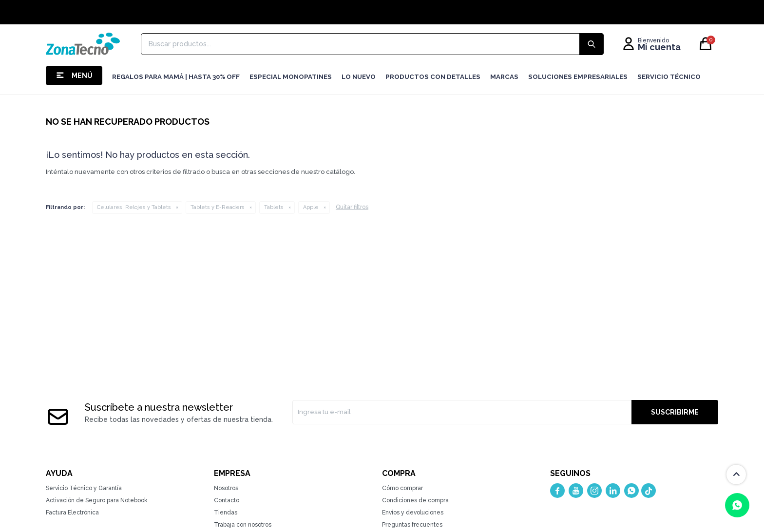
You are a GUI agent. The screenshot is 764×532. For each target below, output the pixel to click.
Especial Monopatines (291, 77)
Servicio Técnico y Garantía (84, 488)
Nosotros (226, 488)
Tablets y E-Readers (218, 207)
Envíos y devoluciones (413, 513)
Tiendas (226, 513)
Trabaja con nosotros (243, 525)
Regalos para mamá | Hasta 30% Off (176, 77)
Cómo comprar (402, 488)
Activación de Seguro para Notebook (97, 500)
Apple (311, 207)
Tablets (274, 207)
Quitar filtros (352, 207)
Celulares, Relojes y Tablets (134, 207)
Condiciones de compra (415, 500)
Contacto (227, 500)
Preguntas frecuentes (412, 525)
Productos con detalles (433, 77)
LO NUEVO (359, 77)
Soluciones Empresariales (578, 77)
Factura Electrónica (72, 513)
